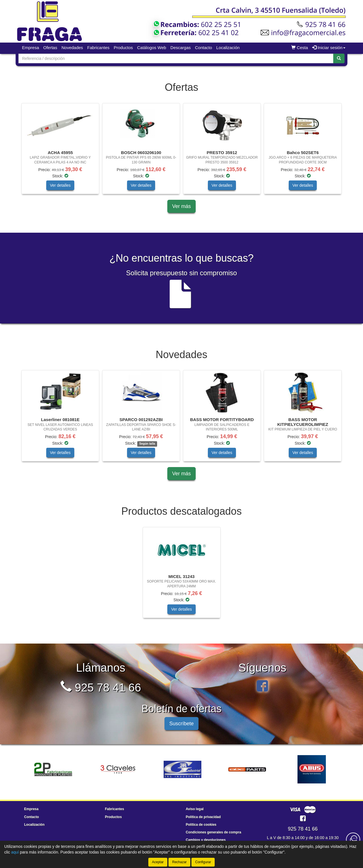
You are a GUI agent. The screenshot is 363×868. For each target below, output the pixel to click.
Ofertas (50, 48)
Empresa (31, 48)
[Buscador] (176, 58)
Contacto (204, 48)
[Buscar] (339, 58)
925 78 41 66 (101, 688)
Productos (123, 48)
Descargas (181, 48)
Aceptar (158, 862)
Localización (228, 48)
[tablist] (181, 151)
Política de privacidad (203, 817)
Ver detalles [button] (60, 185)
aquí (15, 852)
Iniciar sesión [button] (329, 48)
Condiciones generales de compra (213, 832)
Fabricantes (98, 48)
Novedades (72, 48)
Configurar (203, 862)
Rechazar (179, 862)
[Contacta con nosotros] (353, 840)
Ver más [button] (181, 206)
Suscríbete (181, 724)
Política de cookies (201, 825)
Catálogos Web (152, 48)
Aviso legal (195, 809)
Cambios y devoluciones (206, 840)
